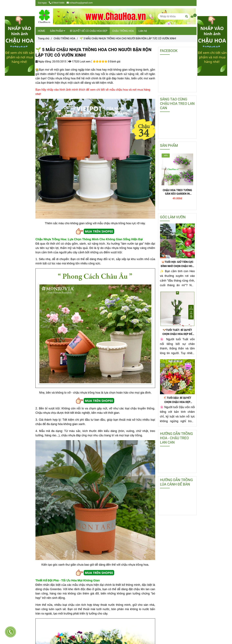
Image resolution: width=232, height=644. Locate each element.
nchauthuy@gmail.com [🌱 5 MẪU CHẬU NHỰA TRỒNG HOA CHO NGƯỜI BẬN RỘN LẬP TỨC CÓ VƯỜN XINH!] (80, 3)
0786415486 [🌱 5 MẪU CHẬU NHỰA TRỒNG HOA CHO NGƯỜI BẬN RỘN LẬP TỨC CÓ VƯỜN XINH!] (57, 3)
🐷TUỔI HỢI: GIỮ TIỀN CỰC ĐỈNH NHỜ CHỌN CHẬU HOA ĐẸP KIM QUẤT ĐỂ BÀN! (177, 264)
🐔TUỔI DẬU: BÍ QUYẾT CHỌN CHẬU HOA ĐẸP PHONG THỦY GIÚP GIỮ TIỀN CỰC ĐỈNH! (177, 400)
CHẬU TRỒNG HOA (123, 31)
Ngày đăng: (43, 62)
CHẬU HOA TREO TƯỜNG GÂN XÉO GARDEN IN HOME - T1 (177, 192)
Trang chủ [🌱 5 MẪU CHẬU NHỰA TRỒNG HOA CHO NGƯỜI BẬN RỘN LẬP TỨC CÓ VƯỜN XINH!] (44, 38)
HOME (41, 31)
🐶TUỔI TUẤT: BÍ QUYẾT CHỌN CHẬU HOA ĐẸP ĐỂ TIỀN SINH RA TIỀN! (177, 332)
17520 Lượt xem (79, 62)
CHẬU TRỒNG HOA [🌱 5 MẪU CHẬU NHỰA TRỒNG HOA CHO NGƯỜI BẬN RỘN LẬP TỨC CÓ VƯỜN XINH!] (64, 38)
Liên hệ (143, 31)
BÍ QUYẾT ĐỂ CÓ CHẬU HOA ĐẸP (89, 31)
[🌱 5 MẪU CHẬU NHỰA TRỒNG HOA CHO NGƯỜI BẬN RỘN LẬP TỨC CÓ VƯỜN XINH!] (116, 16)
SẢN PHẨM (58, 31)
